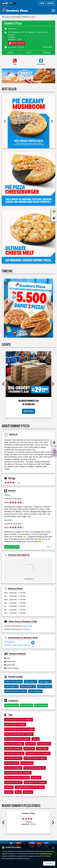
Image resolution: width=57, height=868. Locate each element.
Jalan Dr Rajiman (45, 686)
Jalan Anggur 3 (45, 682)
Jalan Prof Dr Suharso (13, 682)
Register (51, 3)
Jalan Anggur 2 (31, 682)
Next (52, 121)
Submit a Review (12, 547)
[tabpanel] (28, 76)
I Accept (49, 863)
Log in (42, 3)
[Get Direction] (33, 644)
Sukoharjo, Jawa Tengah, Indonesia (17, 645)
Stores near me (6, 17)
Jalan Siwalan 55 (11, 686)
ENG (13, 3)
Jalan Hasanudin (35, 691)
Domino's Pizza (28, 813)
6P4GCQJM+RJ (9, 642)
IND (5, 3)
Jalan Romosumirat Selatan (16, 691)
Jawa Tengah (16, 17)
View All (49, 547)
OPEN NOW (48, 47)
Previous (5, 121)
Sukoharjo (25, 17)
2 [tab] (30, 80)
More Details (28, 411)
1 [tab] (27, 80)
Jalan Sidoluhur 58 (28, 686)
